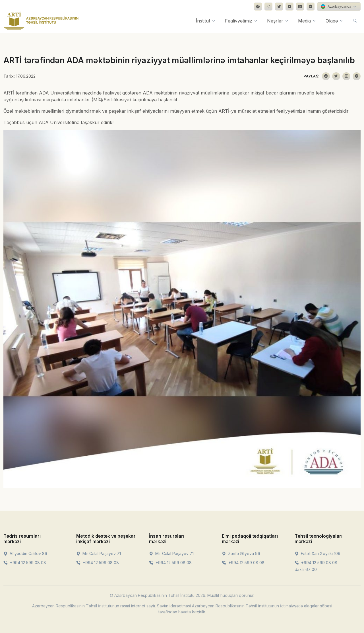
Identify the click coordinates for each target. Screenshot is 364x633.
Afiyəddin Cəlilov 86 (25, 553)
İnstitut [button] (203, 21)
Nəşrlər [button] (275, 21)
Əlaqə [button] (332, 21)
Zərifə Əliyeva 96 (241, 553)
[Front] (41, 21)
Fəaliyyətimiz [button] (239, 21)
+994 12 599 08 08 (25, 563)
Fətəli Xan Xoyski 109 (318, 553)
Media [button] (304, 21)
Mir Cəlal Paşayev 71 (99, 553)
